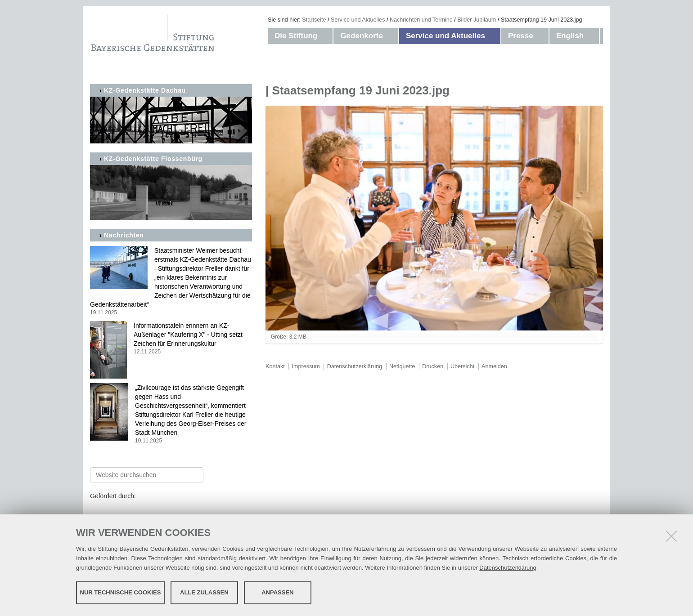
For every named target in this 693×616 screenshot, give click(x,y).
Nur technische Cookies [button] (121, 592)
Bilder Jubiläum (477, 20)
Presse (521, 36)
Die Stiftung (296, 36)
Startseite (314, 20)
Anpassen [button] (277, 592)
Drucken (433, 366)
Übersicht (462, 366)
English (570, 36)
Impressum (306, 366)
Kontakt (275, 366)
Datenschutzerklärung (508, 568)
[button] (326, 36)
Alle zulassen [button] (204, 592)
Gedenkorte (361, 36)
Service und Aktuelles (358, 20)
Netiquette (402, 366)
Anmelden (494, 366)
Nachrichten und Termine (421, 20)
